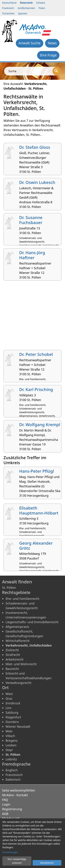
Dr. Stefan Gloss (35, 147)
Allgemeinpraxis (17, 627)
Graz (9, 698)
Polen (42, 8)
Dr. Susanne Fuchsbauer (31, 220)
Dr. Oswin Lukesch (37, 182)
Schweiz (41, 3)
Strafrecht (13, 655)
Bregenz (12, 740)
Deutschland (9, 3)
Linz (8, 708)
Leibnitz (11, 759)
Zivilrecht (12, 650)
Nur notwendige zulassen (17, 861)
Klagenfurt (13, 717)
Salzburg (12, 712)
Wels (9, 731)
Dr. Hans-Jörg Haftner (32, 255)
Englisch (12, 770)
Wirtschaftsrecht (18, 641)
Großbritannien (26, 8)
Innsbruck (13, 703)
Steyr (9, 750)
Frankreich (8, 8)
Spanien (23, 13)
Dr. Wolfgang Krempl (40, 424)
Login (6, 804)
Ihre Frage (48, 55)
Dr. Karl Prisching (36, 389)
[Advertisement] (32, 317)
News (52, 43)
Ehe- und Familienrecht (22, 599)
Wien (9, 694)
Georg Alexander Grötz (36, 546)
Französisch (14, 775)
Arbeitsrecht (14, 659)
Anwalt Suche (29, 43)
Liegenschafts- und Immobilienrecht (32, 622)
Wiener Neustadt (18, 726)
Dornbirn (12, 722)
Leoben (11, 745)
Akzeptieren (47, 863)
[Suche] (57, 71)
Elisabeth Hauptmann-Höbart (39, 510)
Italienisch (13, 779)
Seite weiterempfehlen (19, 790)
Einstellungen (10, 852)
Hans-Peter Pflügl (37, 471)
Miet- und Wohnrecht (21, 664)
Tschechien (8, 13)
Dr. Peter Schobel (36, 354)
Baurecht (12, 669)
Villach (10, 736)
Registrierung (12, 809)
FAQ (5, 800)
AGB (5, 814)
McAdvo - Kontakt (15, 795)
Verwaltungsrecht (18, 683)
